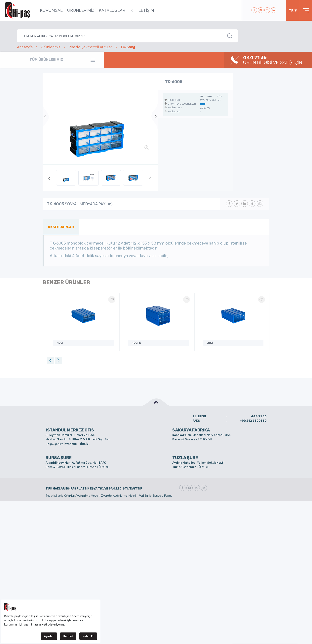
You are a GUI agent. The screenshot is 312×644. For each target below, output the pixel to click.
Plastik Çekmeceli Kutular (90, 47)
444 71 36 (259, 416)
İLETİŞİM (146, 10)
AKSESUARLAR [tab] (61, 227)
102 (60, 343)
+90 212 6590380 (253, 421)
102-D (137, 343)
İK (131, 10)
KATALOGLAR (112, 10)
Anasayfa (25, 47)
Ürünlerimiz (51, 47)
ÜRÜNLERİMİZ (81, 10)
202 (210, 343)
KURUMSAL (51, 10)
